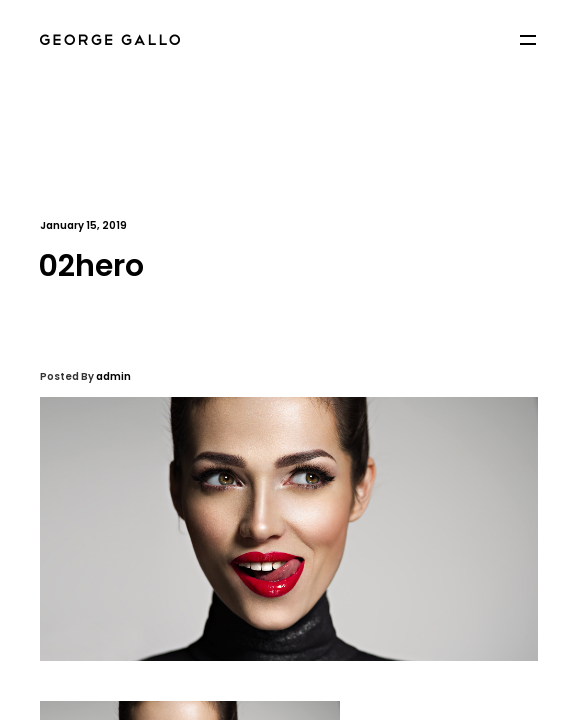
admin (113, 376)
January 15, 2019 (83, 225)
